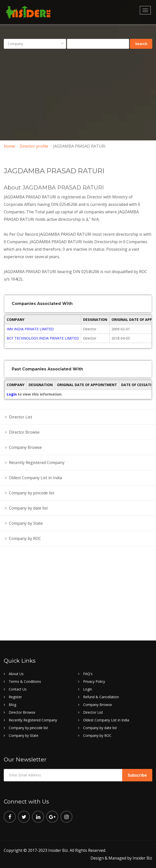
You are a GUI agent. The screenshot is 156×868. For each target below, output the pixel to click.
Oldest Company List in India (35, 478)
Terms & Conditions (25, 681)
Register (15, 697)
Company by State (26, 523)
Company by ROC (25, 538)
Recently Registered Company (37, 463)
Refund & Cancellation (101, 697)
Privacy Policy (94, 681)
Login (12, 394)
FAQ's (88, 674)
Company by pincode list (32, 493)
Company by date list (28, 508)
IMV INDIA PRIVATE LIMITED (30, 329)
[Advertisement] (78, 91)
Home (9, 146)
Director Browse (24, 432)
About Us (16, 674)
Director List (21, 417)
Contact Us (18, 689)
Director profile (34, 146)
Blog (12, 705)
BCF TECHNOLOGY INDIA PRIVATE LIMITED (43, 338)
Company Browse (25, 447)
